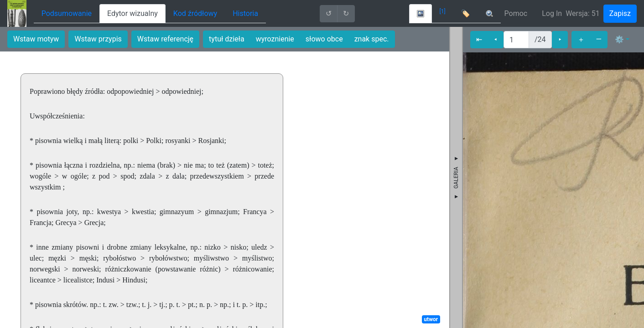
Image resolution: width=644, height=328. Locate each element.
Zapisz (620, 13)
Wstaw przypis (98, 39)
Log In (552, 13)
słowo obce (324, 39)
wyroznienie (275, 39)
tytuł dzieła (227, 39)
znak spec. (372, 39)
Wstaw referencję (165, 39)
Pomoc (516, 13)
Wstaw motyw (36, 39)
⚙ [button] (619, 39)
